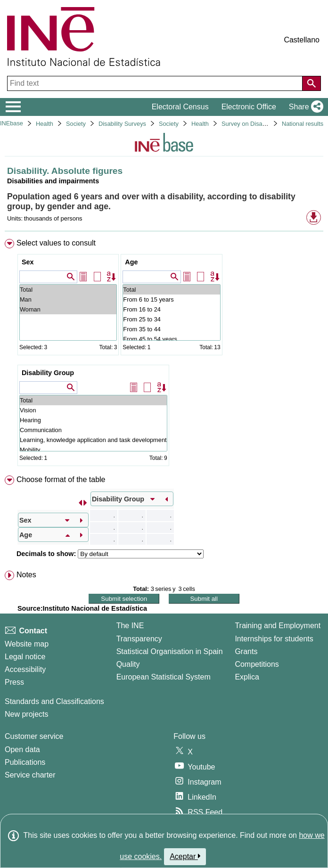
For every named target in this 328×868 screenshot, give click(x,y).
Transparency (139, 639)
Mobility (93, 450)
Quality (128, 664)
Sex (28, 262)
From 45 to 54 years (171, 339)
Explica (247, 677)
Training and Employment (278, 626)
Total (68, 290)
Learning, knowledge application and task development (93, 440)
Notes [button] (26, 575)
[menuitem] (164, 354)
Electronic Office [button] (249, 107)
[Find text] (156, 83)
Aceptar (185, 856)
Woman (68, 309)
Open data (22, 749)
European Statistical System (164, 677)
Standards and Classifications (54, 701)
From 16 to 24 (171, 309)
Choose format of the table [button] (61, 479)
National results (303, 124)
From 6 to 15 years (171, 299)
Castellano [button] (302, 40)
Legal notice (25, 657)
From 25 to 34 (171, 319)
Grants (246, 651)
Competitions (257, 664)
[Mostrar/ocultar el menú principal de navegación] (13, 107)
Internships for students (274, 639)
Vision (93, 410)
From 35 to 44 (171, 329)
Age (131, 262)
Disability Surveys (122, 124)
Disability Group (48, 373)
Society (76, 124)
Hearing (93, 420)
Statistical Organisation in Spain (170, 651)
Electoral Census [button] (180, 107)
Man (68, 299)
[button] (304, 107)
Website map (27, 644)
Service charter (30, 775)
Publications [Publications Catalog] (25, 762)
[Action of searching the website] (312, 83)
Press (14, 682)
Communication (93, 430)
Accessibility (25, 669)
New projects (26, 714)
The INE (130, 626)
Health (45, 124)
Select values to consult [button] (56, 243)
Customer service (34, 736)
